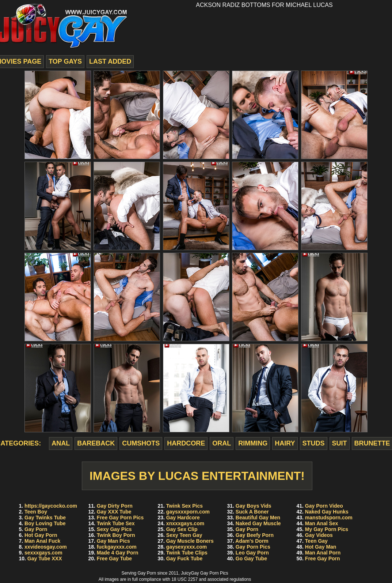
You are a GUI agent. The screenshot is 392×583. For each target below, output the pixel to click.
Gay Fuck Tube (184, 558)
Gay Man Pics (113, 541)
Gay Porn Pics (253, 547)
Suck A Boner (252, 512)
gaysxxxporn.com (188, 512)
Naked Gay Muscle (258, 523)
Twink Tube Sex (116, 523)
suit (340, 443)
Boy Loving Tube (45, 523)
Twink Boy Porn (116, 535)
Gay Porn (36, 529)
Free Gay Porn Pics (120, 518)
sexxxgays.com (43, 553)
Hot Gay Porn (41, 535)
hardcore (186, 443)
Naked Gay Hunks (327, 512)
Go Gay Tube (251, 558)
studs (314, 443)
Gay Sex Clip (182, 529)
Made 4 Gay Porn (118, 553)
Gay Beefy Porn (255, 535)
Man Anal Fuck (42, 541)
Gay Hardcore (183, 518)
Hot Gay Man (321, 547)
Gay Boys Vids (254, 506)
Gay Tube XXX (45, 558)
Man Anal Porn (323, 553)
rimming (253, 443)
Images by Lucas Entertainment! (197, 476)
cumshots (141, 443)
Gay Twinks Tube (45, 518)
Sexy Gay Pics (114, 529)
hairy (285, 443)
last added (110, 61)
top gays (65, 61)
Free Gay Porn (323, 558)
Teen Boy (36, 512)
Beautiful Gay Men (258, 518)
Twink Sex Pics (184, 506)
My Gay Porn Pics (327, 529)
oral (222, 443)
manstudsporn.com (329, 518)
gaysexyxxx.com (187, 547)
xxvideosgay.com (46, 547)
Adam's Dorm (252, 541)
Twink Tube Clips (187, 553)
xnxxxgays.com (185, 523)
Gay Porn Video (324, 506)
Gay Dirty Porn (115, 506)
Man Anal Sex (322, 523)
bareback (96, 443)
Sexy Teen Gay (184, 535)
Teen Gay (316, 541)
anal (61, 443)
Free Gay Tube (114, 558)
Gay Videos (319, 535)
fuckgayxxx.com (117, 547)
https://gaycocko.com (51, 506)
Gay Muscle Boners (190, 541)
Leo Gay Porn (252, 553)
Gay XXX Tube (114, 512)
